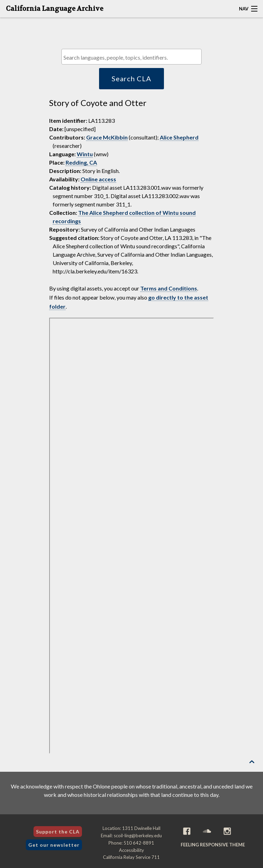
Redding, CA (81, 162)
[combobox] (131, 57)
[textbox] (133, 57)
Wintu (85, 154)
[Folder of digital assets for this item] (132, 536)
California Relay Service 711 (131, 857)
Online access (98, 179)
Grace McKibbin (107, 137)
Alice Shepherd (179, 137)
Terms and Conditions (169, 288)
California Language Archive (55, 9)
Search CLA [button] (131, 78)
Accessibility (131, 850)
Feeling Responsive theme (213, 845)
